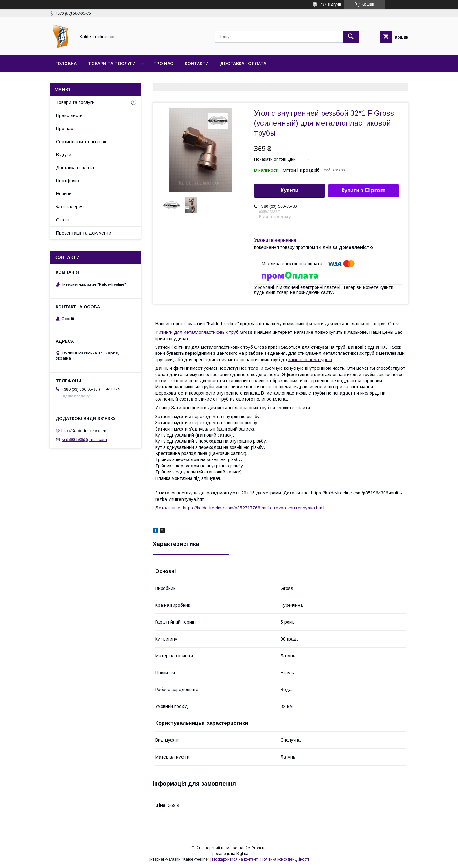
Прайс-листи (69, 115)
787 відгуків (331, 4)
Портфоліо (67, 181)
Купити (290, 190)
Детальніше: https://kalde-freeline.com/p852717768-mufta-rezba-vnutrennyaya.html (240, 508)
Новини (64, 194)
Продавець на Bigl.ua (229, 854)
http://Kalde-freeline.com (84, 430)
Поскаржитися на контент (235, 859)
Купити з (363, 191)
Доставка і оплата (243, 63)
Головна (66, 63)
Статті (63, 220)
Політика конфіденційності (285, 859)
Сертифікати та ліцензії (81, 142)
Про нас (163, 63)
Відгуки (64, 155)
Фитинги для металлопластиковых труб (197, 332)
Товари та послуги (112, 63)
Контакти (197, 63)
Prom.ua (259, 848)
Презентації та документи (84, 233)
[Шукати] (351, 37)
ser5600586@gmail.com (84, 440)
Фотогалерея (70, 207)
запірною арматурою (310, 360)
